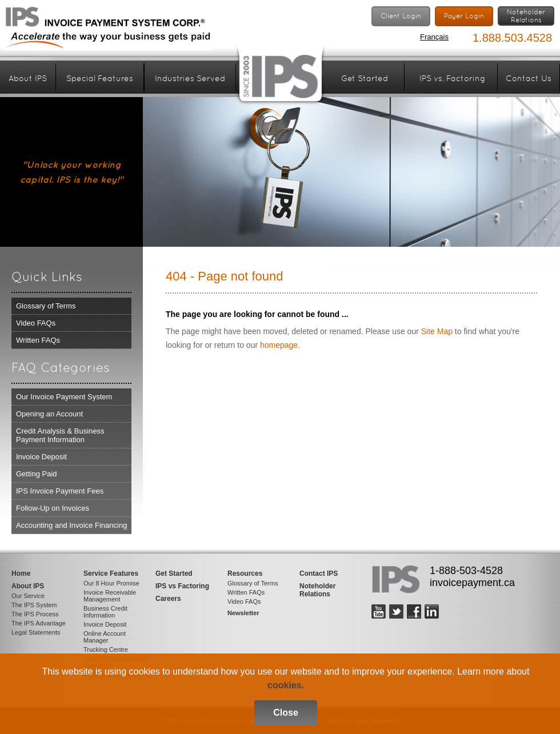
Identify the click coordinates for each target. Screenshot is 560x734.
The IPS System (34, 605)
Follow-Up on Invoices (53, 508)
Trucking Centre (106, 649)
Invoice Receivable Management (110, 596)
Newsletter (243, 613)
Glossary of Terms (46, 306)
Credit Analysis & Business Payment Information (60, 435)
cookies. (286, 685)
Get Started (365, 78)
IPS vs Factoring (182, 586)
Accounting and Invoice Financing (71, 525)
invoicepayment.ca (472, 583)
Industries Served (190, 78)
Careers (168, 599)
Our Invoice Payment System (64, 397)
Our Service (28, 596)
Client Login (401, 16)
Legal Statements (36, 632)
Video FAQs (36, 323)
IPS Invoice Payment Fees (60, 491)
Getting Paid (37, 474)
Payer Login (464, 16)
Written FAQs (38, 340)
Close (286, 713)
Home (21, 573)
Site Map (437, 331)
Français (434, 37)
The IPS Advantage (39, 623)
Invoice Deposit (41, 457)
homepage (279, 345)
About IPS (28, 78)
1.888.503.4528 (512, 38)
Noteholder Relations (317, 590)
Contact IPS (319, 573)
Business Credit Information (105, 612)
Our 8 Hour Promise (111, 583)
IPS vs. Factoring (452, 78)
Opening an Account (49, 414)
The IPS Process (35, 614)
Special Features (100, 78)
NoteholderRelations (526, 16)
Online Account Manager (105, 637)
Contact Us (529, 78)
